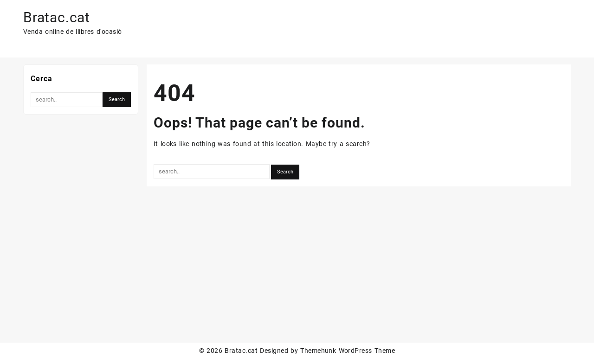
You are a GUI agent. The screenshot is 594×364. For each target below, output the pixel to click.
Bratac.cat (57, 17)
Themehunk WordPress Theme (348, 351)
